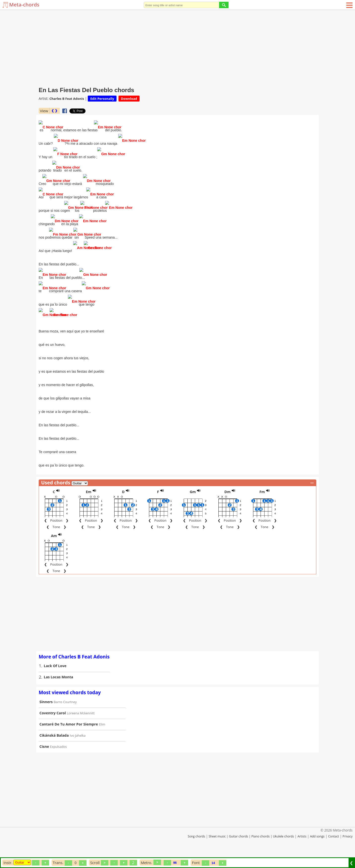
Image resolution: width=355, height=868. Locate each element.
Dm (227, 503)
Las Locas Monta (59, 688)
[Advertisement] (177, 47)
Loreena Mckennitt (81, 724)
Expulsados (59, 758)
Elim (102, 736)
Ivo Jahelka (78, 747)
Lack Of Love (55, 677)
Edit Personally (102, 99)
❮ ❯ (54, 111)
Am (54, 547)
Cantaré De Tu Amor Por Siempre (69, 736)
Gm (193, 503)
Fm (262, 503)
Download (129, 99)
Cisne (44, 758)
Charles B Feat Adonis (67, 99)
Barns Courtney (65, 713)
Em (89, 503)
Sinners (46, 713)
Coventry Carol (53, 724)
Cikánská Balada (54, 747)
